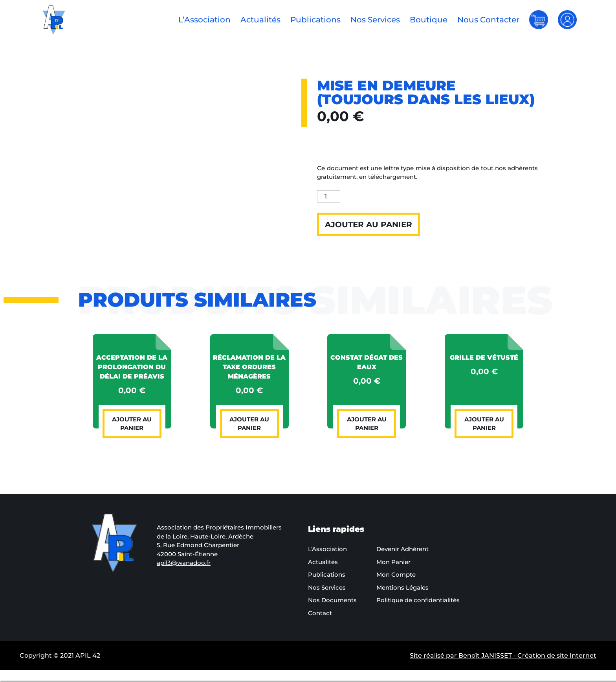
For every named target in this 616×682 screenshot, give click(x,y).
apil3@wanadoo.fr (184, 563)
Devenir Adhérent (402, 549)
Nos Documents (332, 600)
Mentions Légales (402, 587)
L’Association (204, 20)
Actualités (260, 20)
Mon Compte (396, 574)
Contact (320, 613)
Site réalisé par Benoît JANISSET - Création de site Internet (503, 655)
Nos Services (375, 20)
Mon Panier (393, 562)
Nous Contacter (488, 20)
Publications (315, 20)
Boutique (429, 20)
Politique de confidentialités (418, 600)
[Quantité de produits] (328, 197)
